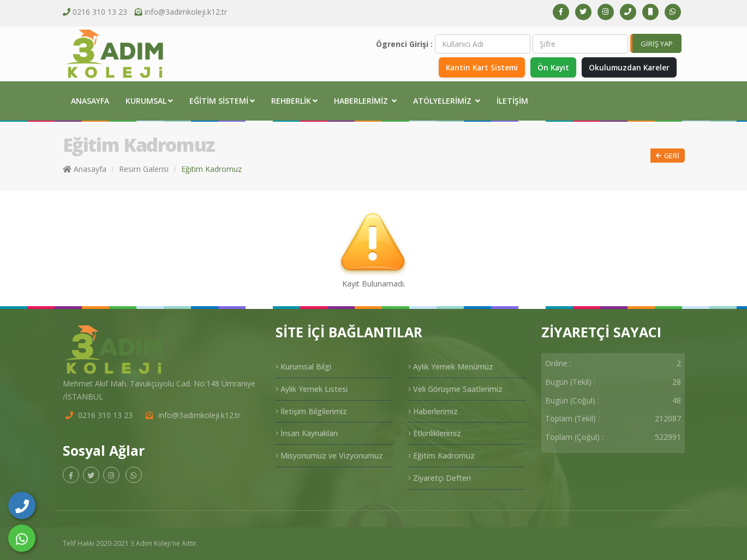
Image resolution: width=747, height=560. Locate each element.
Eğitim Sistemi (222, 101)
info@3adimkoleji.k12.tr (186, 12)
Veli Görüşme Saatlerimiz (455, 389)
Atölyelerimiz (447, 101)
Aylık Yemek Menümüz (451, 367)
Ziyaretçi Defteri (440, 478)
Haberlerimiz (365, 101)
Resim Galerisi (144, 169)
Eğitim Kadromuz (441, 455)
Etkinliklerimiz (435, 433)
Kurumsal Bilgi (303, 367)
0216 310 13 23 (100, 12)
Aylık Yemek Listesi (312, 389)
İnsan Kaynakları (307, 433)
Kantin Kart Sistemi (473, 67)
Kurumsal (149, 101)
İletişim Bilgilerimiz (311, 411)
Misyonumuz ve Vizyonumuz (329, 455)
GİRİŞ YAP (657, 44)
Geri (668, 156)
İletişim (512, 101)
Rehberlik (294, 101)
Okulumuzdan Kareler (627, 67)
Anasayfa (90, 101)
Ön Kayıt (548, 67)
